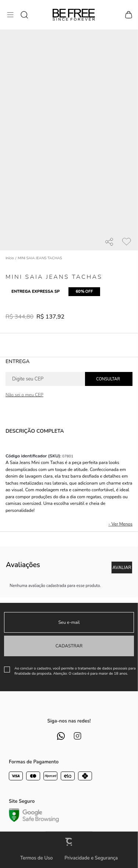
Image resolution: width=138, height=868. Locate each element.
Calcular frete (109, 379)
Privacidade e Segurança (91, 858)
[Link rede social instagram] (77, 736)
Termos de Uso (36, 858)
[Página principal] (74, 15)
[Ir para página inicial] (10, 258)
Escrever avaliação (122, 567)
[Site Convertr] (69, 842)
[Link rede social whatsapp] (61, 736)
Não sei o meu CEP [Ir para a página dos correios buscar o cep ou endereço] (24, 395)
